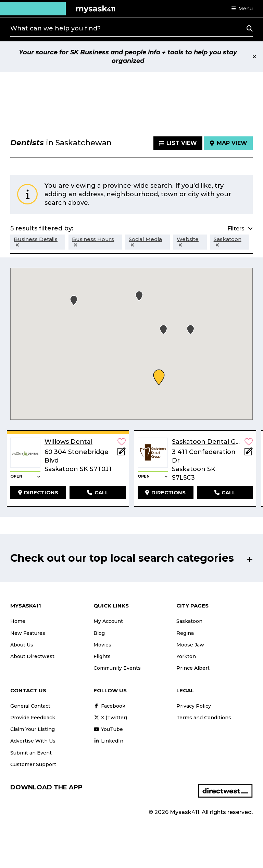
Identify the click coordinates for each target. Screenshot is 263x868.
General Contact (30, 706)
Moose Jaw (190, 645)
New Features (28, 633)
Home (18, 621)
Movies (102, 645)
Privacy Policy (194, 706)
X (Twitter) (110, 718)
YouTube (108, 729)
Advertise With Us (33, 741)
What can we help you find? (55, 28)
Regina (185, 633)
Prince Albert (193, 668)
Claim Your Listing (33, 729)
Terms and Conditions (204, 718)
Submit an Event (31, 753)
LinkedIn (108, 741)
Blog (99, 633)
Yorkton (186, 656)
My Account (108, 621)
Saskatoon (189, 621)
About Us (22, 645)
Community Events (117, 668)
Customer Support (33, 764)
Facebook (109, 706)
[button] (242, 9)
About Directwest (32, 656)
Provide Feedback (33, 718)
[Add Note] (122, 453)
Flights (102, 656)
